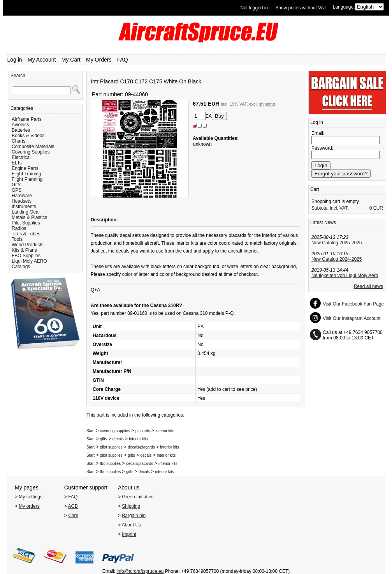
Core (73, 516)
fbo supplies (110, 464)
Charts (18, 141)
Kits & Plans (24, 250)
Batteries (21, 130)
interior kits (165, 431)
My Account (42, 60)
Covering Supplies (31, 152)
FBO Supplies (26, 256)
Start (91, 431)
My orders (29, 506)
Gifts (17, 185)
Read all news (368, 286)
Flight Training (26, 174)
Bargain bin (134, 516)
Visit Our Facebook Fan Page (353, 304)
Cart (315, 189)
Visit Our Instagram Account (352, 318)
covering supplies (115, 431)
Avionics (20, 125)
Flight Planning (27, 179)
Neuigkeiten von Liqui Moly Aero (345, 276)
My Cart (71, 60)
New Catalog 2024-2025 (337, 259)
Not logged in (254, 8)
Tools (17, 239)
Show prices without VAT (301, 8)
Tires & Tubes (26, 234)
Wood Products (28, 245)
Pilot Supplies (26, 223)
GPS (17, 190)
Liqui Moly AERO (29, 261)
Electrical (21, 157)
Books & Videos (28, 136)
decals (118, 439)
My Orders (99, 60)
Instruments (24, 207)
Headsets (22, 201)
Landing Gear (26, 212)
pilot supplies (111, 447)
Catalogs (21, 267)
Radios (19, 228)
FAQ (123, 60)
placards (143, 431)
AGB (73, 506)
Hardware (22, 196)
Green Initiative (138, 497)
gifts (104, 439)
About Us (131, 525)
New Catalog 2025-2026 (337, 243)
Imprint (129, 534)
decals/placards (141, 447)
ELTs (17, 163)
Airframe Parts (27, 119)
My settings (31, 497)
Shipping (131, 506)
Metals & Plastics (29, 217)
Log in (15, 60)
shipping (267, 104)
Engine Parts (25, 168)
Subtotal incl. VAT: (330, 208)
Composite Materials (33, 147)
